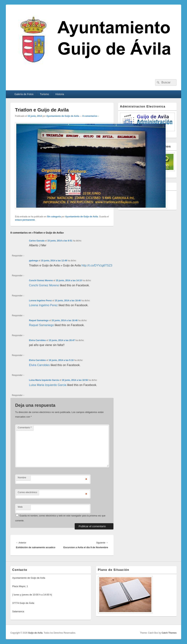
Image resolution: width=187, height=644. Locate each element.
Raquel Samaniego (39, 320)
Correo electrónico (27, 492)
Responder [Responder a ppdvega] (18, 276)
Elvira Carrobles (37, 340)
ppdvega (34, 261)
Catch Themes (169, 633)
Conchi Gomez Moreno (41, 280)
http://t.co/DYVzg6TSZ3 (97, 265)
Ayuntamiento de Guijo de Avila (63, 116)
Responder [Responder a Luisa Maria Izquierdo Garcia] (18, 395)
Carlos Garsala (37, 241)
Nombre (22, 477)
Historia (60, 94)
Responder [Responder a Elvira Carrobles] (18, 355)
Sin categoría (54, 217)
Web (20, 507)
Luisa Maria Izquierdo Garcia (44, 380)
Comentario (25, 427)
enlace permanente (25, 220)
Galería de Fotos (24, 94)
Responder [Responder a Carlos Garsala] (18, 256)
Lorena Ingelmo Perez (40, 301)
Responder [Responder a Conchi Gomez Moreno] (18, 296)
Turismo (44, 94)
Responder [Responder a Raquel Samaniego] (18, 336)
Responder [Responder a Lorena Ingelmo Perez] (18, 316)
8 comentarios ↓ (91, 116)
